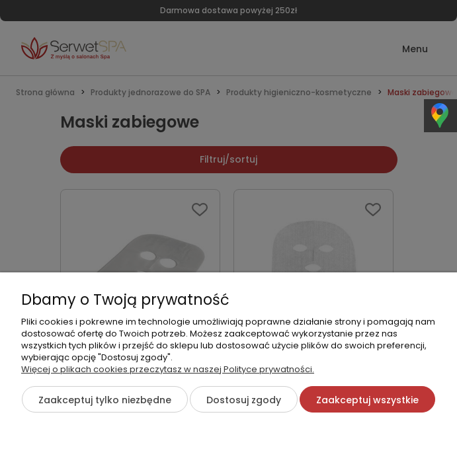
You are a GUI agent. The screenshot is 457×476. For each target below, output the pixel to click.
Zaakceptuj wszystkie (367, 400)
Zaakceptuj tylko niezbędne (105, 400)
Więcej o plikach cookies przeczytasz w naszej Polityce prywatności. (168, 369)
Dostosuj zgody (244, 400)
